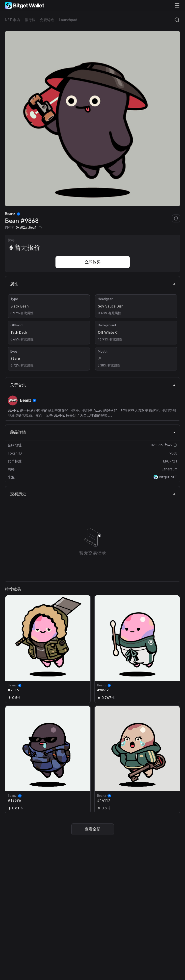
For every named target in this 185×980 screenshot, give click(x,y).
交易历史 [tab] (93, 494)
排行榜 (30, 20)
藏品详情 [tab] (93, 432)
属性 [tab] (93, 284)
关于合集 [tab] (93, 385)
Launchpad (68, 20)
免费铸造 (47, 20)
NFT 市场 (12, 20)
